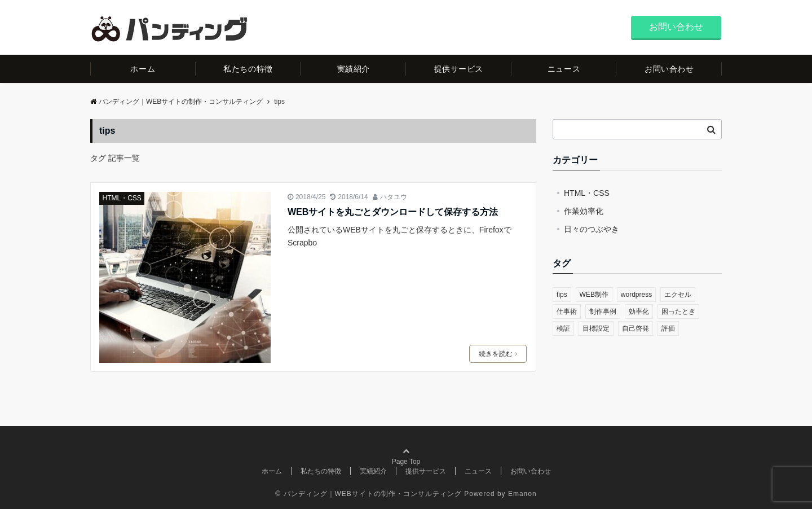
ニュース (564, 69)
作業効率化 (584, 211)
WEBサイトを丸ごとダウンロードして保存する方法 (393, 212)
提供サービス (459, 69)
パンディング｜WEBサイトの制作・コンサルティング (176, 102)
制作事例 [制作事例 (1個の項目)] (603, 311)
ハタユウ (394, 197)
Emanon (522, 494)
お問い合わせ (676, 27)
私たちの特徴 (248, 69)
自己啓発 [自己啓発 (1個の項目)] (636, 328)
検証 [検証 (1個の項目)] (563, 328)
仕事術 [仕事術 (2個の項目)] (567, 311)
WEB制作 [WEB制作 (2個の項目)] (594, 295)
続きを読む (498, 354)
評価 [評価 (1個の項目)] (668, 328)
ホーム (143, 69)
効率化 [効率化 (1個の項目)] (639, 311)
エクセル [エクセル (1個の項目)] (678, 295)
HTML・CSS (122, 198)
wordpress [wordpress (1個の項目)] (636, 295)
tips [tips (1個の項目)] (562, 295)
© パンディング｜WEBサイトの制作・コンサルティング (369, 494)
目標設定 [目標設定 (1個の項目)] (596, 328)
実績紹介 (354, 69)
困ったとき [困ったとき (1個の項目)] (678, 311)
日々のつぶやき (592, 229)
